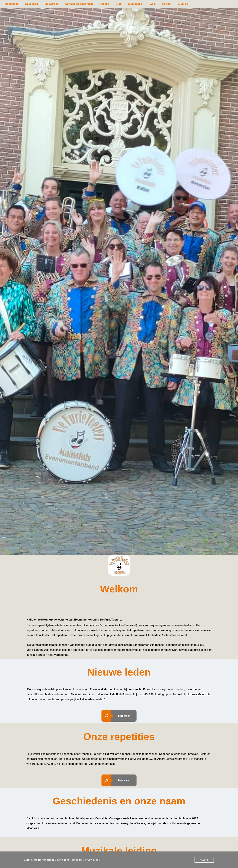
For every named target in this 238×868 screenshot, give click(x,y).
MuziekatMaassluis (198, 694)
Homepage (12, 4)
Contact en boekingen (79, 4)
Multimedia (135, 4)
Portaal (167, 4)
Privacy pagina (92, 860)
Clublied (183, 4)
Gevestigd (31, 4)
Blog (119, 4)
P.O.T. (152, 4)
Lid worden (51, 4)
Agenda (104, 4)
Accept (204, 860)
